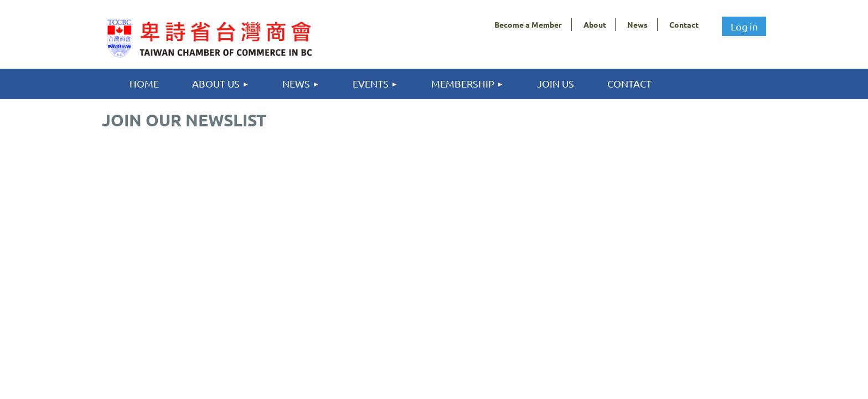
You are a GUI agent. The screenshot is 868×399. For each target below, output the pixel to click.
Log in (744, 26)
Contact (684, 24)
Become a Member (528, 24)
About (595, 24)
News (637, 24)
